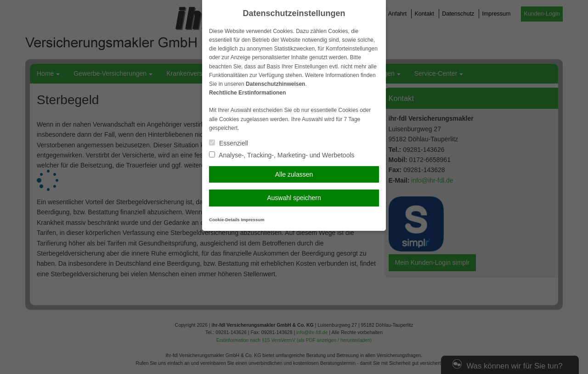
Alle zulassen (294, 174)
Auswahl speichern (294, 198)
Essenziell (229, 143)
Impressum (252, 220)
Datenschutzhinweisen (275, 84)
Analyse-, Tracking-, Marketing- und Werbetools (282, 155)
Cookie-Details (224, 220)
